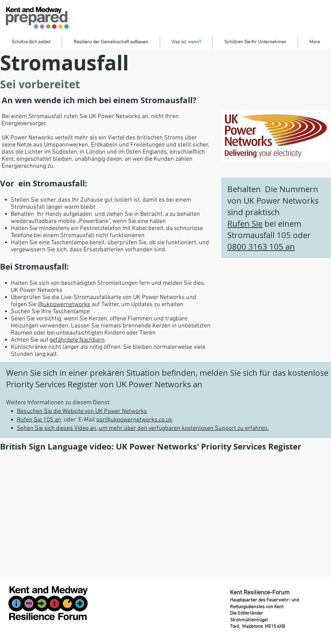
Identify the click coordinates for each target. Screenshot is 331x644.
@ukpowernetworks (64, 305)
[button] (31, 42)
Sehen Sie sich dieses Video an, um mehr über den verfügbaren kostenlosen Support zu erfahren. (143, 428)
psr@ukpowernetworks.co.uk (134, 420)
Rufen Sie (245, 224)
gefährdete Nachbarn (77, 340)
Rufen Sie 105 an (39, 420)
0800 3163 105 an (261, 247)
